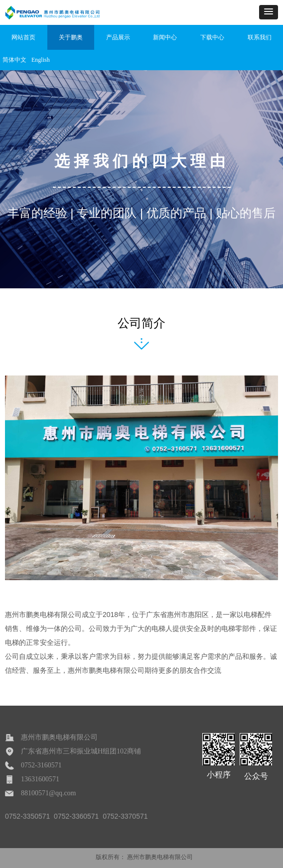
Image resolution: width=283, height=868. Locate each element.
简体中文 (14, 60)
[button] (269, 12)
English (41, 60)
